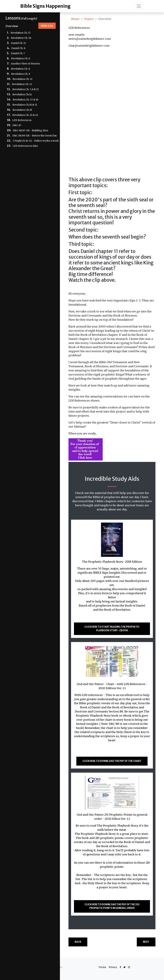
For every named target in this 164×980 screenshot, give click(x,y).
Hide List (47, 26)
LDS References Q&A (25, 146)
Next (146, 942)
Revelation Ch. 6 (21, 58)
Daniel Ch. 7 (18, 53)
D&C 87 (17, 125)
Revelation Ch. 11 (22, 79)
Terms (102, 967)
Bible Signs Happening (45, 6)
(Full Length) (21, 18)
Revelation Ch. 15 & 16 (26, 100)
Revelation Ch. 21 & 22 (25, 115)
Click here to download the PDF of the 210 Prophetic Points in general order (112, 906)
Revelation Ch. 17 (21, 33)
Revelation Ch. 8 (20, 69)
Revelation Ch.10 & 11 (25, 105)
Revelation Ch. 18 (21, 38)
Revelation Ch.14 (22, 94)
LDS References (22, 120)
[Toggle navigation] (139, 6)
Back (78, 942)
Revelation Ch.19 (22, 110)
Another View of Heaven (25, 64)
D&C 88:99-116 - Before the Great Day (35, 136)
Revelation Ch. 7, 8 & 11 (26, 89)
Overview (12, 26)
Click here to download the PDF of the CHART (112, 761)
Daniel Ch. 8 (18, 48)
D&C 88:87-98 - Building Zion (30, 130)
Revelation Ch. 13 (22, 84)
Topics (89, 19)
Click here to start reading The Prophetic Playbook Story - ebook (112, 629)
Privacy (113, 967)
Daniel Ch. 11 (18, 43)
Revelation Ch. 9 (21, 74)
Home (75, 19)
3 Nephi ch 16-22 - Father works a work (36, 141)
